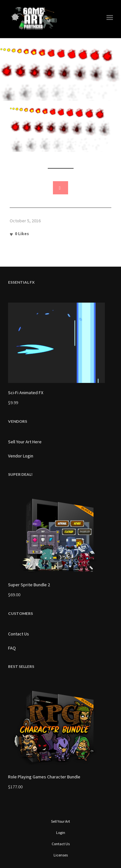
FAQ (12, 648)
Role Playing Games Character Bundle (44, 777)
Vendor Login (21, 456)
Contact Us (19, 634)
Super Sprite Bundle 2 (29, 585)
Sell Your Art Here (25, 442)
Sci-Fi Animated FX (26, 393)
